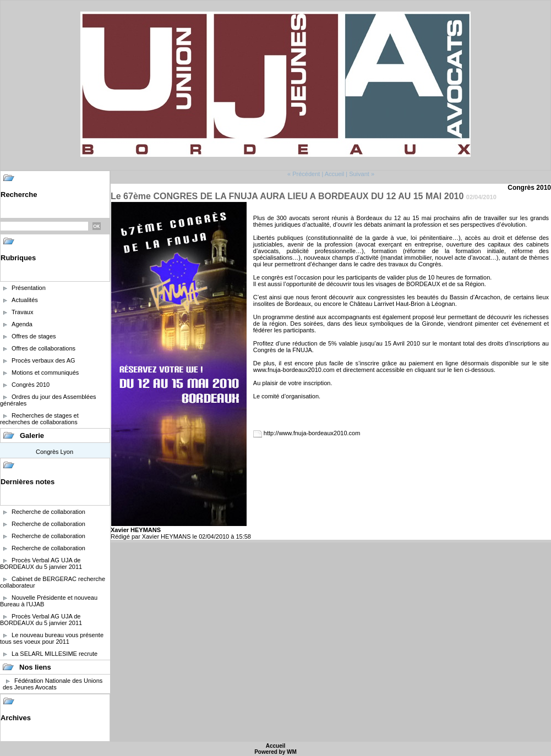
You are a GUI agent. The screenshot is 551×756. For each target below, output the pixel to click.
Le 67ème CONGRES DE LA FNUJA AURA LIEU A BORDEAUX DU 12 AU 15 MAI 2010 (287, 196)
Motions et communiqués (45, 372)
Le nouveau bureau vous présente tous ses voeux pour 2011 (52, 638)
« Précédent (304, 174)
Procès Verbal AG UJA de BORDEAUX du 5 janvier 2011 (41, 563)
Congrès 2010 (31, 385)
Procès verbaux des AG (43, 360)
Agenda (22, 324)
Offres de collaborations (43, 348)
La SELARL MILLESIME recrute (54, 654)
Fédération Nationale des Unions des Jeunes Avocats (53, 684)
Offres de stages (34, 336)
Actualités (25, 300)
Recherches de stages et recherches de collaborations (39, 419)
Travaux (22, 312)
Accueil (334, 174)
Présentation (29, 288)
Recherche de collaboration (48, 512)
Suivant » (362, 174)
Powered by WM (275, 752)
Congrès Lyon (54, 452)
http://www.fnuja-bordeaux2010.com (312, 433)
